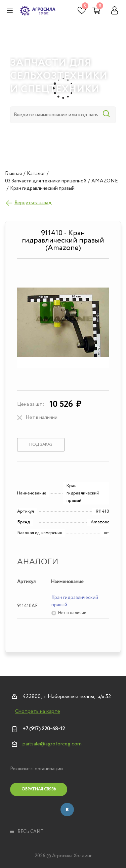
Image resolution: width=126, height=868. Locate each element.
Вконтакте (67, 810)
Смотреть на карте (38, 711)
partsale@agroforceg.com (52, 744)
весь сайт (27, 832)
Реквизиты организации (36, 769)
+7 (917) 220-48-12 (44, 729)
